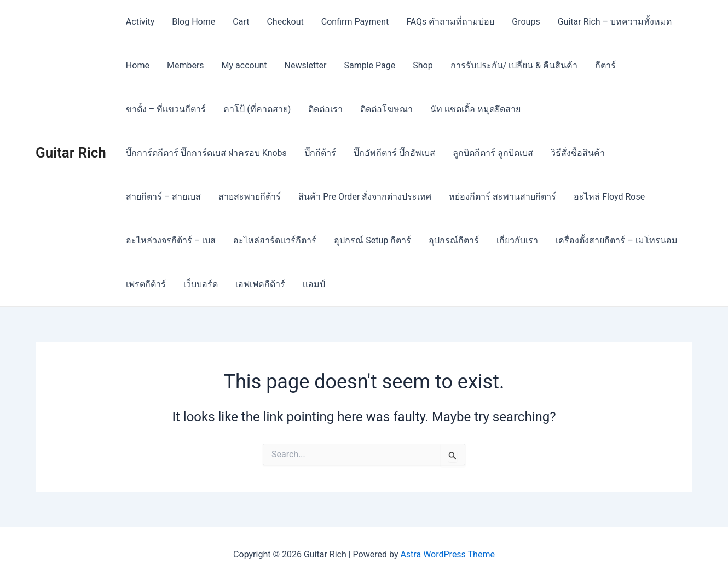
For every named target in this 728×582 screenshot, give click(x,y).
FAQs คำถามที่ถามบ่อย (450, 22)
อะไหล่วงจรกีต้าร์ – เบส (171, 240)
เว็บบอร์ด (201, 284)
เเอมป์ (314, 284)
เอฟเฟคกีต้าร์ (260, 284)
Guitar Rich (71, 153)
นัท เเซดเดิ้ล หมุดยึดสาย (475, 109)
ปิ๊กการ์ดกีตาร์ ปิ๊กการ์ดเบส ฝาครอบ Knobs (206, 153)
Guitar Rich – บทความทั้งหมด (615, 22)
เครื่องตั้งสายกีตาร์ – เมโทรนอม (616, 240)
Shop (423, 65)
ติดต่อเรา (325, 109)
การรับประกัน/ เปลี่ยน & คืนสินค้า (514, 65)
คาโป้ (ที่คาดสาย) (257, 109)
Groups (526, 22)
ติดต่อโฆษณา (386, 109)
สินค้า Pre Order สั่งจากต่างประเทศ (365, 197)
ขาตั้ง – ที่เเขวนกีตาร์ (166, 109)
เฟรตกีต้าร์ (146, 284)
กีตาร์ (605, 65)
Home (138, 65)
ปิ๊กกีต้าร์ (320, 153)
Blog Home (193, 22)
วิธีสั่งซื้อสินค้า (578, 153)
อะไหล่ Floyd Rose (609, 197)
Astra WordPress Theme (447, 554)
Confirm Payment (355, 22)
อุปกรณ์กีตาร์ (454, 240)
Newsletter (306, 65)
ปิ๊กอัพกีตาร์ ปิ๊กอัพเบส (394, 153)
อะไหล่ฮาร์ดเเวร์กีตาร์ (275, 240)
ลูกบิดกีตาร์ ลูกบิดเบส (493, 153)
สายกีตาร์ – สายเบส (163, 197)
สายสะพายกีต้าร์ (250, 197)
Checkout (285, 22)
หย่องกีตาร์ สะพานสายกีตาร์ (502, 197)
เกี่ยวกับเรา (517, 240)
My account (244, 65)
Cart (241, 22)
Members (186, 65)
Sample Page (369, 65)
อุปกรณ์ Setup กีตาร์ (372, 240)
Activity (140, 22)
